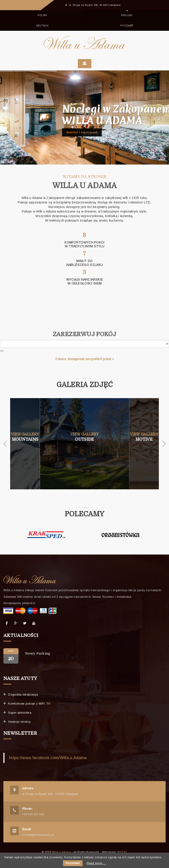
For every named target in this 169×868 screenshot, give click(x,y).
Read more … (96, 863)
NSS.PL (122, 852)
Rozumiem (73, 863)
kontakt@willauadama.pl (38, 835)
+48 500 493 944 (33, 814)
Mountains (25, 439)
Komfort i (82, 132)
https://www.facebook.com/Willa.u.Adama (48, 758)
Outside (84, 439)
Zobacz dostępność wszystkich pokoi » (85, 359)
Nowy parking (38, 653)
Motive (144, 439)
